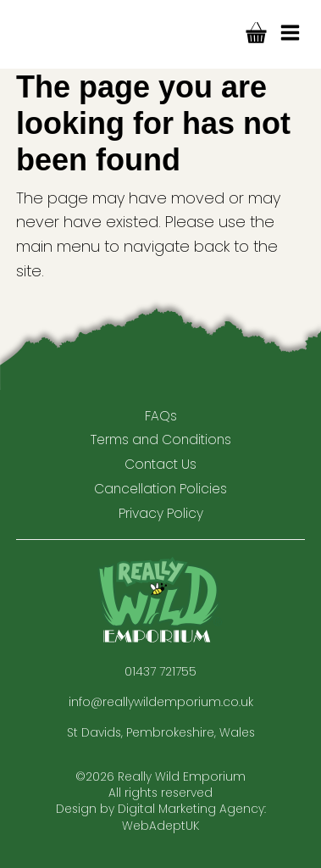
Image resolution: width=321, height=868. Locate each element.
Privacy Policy (161, 513)
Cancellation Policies (160, 489)
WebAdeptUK (160, 826)
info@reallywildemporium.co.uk (161, 702)
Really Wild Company (58, 34)
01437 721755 (160, 672)
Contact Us (160, 464)
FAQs (161, 416)
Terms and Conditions (161, 440)
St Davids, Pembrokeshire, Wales (161, 733)
